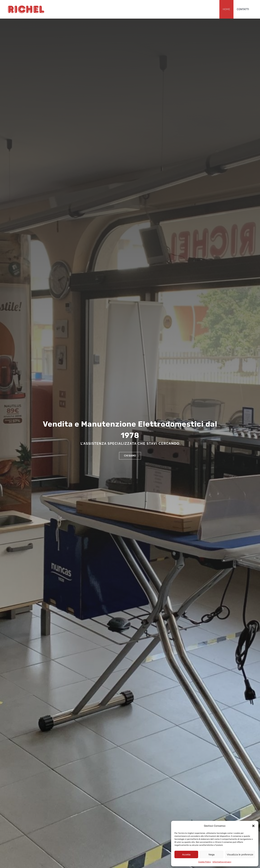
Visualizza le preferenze (240, 854)
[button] (253, 826)
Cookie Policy (205, 862)
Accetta (186, 854)
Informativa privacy (222, 862)
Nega (212, 854)
